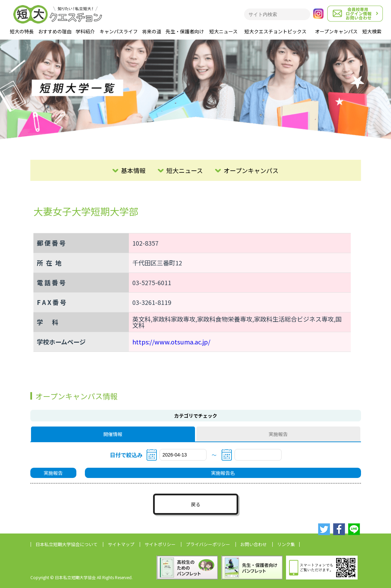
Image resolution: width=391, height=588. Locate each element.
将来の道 (152, 31)
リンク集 (286, 544)
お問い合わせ (254, 544)
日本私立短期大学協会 (66, 544)
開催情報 (113, 434)
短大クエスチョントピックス (275, 31)
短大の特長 (22, 31)
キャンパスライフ (119, 31)
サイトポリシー (160, 544)
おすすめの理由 (55, 31)
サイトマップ (121, 544)
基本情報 (133, 170)
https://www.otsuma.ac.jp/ (171, 342)
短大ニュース (223, 31)
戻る (196, 504)
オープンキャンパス (336, 31)
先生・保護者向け (185, 31)
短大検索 (372, 31)
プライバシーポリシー (208, 544)
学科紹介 (85, 31)
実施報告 (278, 434)
